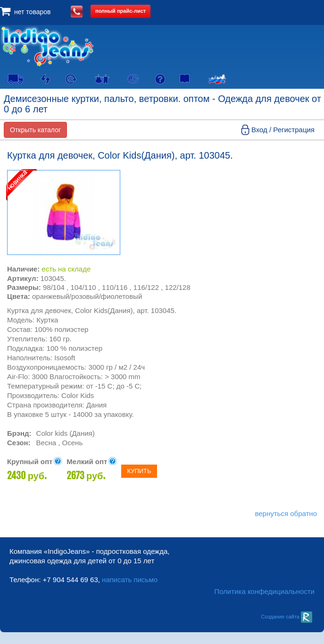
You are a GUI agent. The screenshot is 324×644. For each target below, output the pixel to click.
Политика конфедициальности (264, 591)
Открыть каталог (35, 130)
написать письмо (130, 580)
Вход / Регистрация (283, 130)
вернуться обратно (286, 513)
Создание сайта (287, 617)
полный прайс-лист (120, 11)
